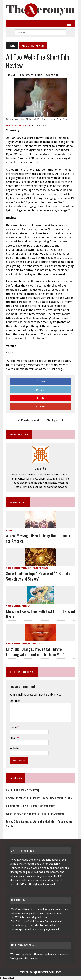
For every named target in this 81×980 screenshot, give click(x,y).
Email (13, 738)
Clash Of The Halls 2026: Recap (23, 790)
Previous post (29, 420)
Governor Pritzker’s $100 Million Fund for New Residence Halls (39, 798)
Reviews (43, 568)
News (9, 530)
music (38, 75)
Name (13, 727)
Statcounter (7, 978)
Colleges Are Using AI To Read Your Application (31, 806)
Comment (15, 701)
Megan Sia (24, 126)
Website (14, 749)
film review (26, 75)
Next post (55, 420)
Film (35, 568)
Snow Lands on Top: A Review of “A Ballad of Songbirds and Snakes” (39, 576)
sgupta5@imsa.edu (21, 929)
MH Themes (56, 972)
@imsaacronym (33, 958)
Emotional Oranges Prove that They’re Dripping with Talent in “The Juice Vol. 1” (36, 652)
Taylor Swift (51, 75)
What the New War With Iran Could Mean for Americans (35, 814)
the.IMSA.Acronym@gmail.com (29, 917)
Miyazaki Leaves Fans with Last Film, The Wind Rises (40, 614)
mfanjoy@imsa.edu (49, 929)
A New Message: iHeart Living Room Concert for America (39, 538)
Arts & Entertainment (19, 568)
